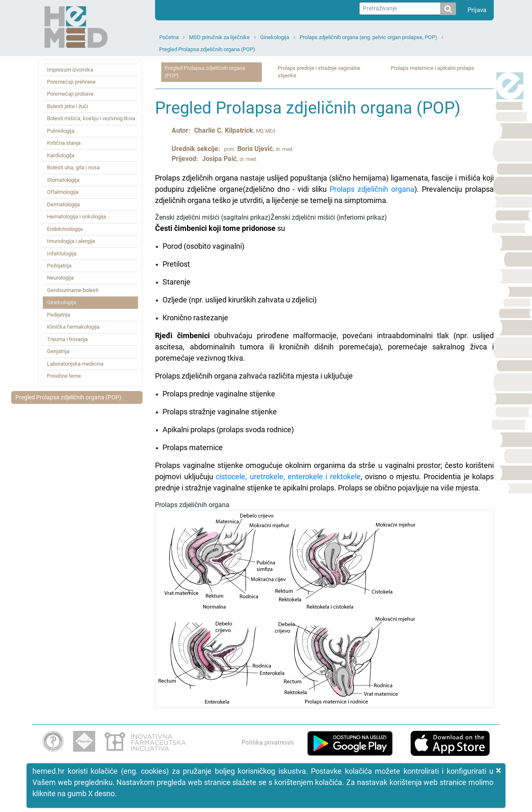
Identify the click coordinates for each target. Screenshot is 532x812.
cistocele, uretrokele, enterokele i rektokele (288, 477)
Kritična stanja (64, 143)
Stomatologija (63, 180)
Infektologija (62, 254)
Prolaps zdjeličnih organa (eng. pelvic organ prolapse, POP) (368, 37)
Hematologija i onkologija (76, 217)
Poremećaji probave (70, 94)
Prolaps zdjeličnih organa (372, 189)
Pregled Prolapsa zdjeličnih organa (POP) (207, 49)
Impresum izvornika (70, 70)
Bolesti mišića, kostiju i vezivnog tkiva (91, 118)
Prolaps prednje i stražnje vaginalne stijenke (319, 72)
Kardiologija (61, 155)
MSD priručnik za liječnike (219, 37)
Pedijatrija (59, 315)
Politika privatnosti (268, 743)
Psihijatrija (59, 266)
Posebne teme (64, 376)
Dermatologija (63, 204)
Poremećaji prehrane (71, 82)
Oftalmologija (63, 192)
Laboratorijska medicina (75, 364)
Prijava (477, 10)
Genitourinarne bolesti (73, 290)
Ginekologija (275, 37)
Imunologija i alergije (71, 241)
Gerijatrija (58, 351)
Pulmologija (61, 131)
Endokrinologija (65, 229)
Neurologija (60, 278)
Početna (169, 37)
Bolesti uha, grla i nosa (73, 167)
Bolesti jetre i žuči (68, 106)
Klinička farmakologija (73, 327)
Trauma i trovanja (67, 339)
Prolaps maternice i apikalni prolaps (432, 68)
